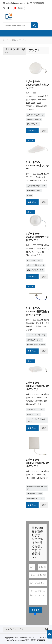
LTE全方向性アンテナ (35, 270)
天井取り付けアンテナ (35, 115)
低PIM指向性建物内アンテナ (37, 488)
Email (32, 130)
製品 (14, 40)
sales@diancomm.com (15, 3)
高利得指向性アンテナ (35, 498)
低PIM (29, 195)
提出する (35, 610)
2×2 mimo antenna (34, 119)
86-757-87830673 (37, 3)
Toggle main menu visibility (47, 32)
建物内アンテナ (33, 124)
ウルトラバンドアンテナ (36, 335)
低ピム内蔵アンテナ (35, 260)
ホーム (6, 40)
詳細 (44, 131)
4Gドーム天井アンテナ (36, 265)
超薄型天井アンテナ (35, 340)
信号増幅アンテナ (34, 191)
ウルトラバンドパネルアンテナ (36, 420)
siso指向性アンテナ (34, 494)
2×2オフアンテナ (34, 414)
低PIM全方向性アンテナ (36, 345)
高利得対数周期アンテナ (36, 186)
